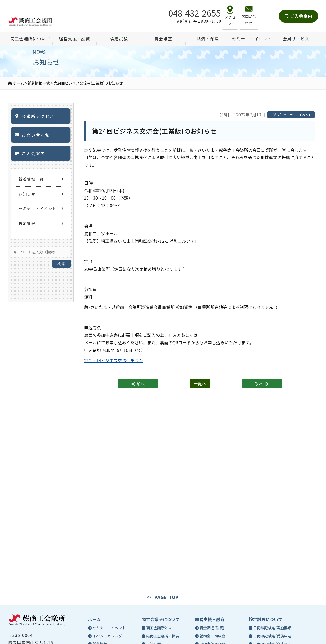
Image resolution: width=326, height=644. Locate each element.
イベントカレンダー (109, 636)
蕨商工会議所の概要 (163, 636)
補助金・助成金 (212, 636)
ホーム (94, 619)
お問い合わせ (36, 135)
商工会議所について (161, 619)
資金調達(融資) (212, 628)
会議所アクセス (38, 116)
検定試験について (266, 619)
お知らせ (27, 194)
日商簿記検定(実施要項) (273, 628)
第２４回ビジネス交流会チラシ (114, 360)
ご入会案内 (299, 12)
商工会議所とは (159, 628)
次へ (262, 384)
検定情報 (27, 223)
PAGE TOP (167, 597)
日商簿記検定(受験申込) (273, 636)
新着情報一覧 (31, 179)
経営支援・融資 (210, 619)
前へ (138, 384)
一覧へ (200, 384)
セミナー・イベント (38, 209)
